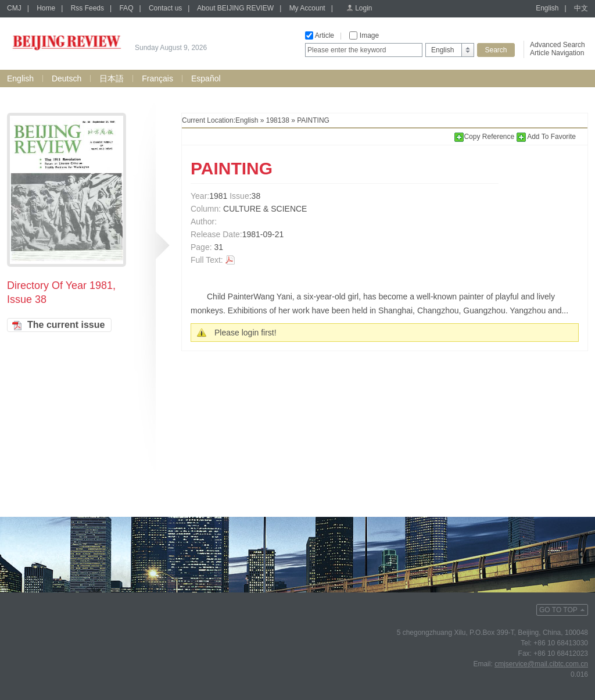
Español (206, 78)
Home (46, 8)
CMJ (14, 8)
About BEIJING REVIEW (235, 8)
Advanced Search (558, 45)
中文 (581, 8)
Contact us (165, 8)
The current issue (66, 325)
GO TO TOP (558, 610)
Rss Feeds (87, 8)
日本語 (112, 78)
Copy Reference (485, 137)
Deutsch (67, 78)
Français (157, 78)
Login (363, 8)
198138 (278, 120)
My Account (307, 8)
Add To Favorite (546, 137)
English (547, 8)
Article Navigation (557, 53)
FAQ (126, 8)
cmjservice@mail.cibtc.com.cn (541, 664)
